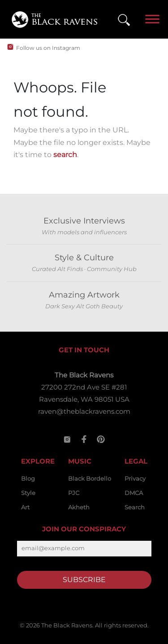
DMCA (134, 493)
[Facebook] (84, 439)
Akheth (79, 507)
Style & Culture (84, 258)
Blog (28, 478)
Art (25, 507)
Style (28, 493)
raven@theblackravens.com (84, 411)
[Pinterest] (101, 439)
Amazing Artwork (84, 295)
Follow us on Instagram (48, 48)
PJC (74, 493)
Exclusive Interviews (84, 221)
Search (135, 507)
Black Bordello (90, 478)
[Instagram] (67, 439)
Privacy (135, 478)
